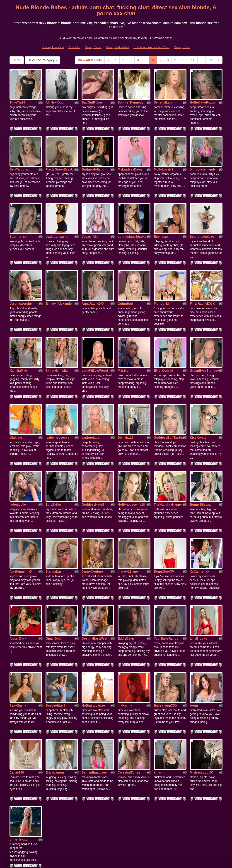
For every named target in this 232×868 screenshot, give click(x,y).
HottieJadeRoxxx (203, 97)
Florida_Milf (163, 280)
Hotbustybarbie (93, 648)
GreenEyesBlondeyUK (207, 341)
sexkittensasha (57, 219)
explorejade (90, 403)
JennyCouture (92, 525)
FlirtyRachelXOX (202, 280)
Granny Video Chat (117, 47)
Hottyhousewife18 (131, 464)
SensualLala (163, 97)
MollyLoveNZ (164, 158)
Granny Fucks (93, 47)
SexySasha (18, 648)
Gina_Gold (54, 586)
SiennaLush (54, 525)
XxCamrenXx (200, 525)
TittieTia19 (17, 97)
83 (210, 60)
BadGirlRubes (92, 97)
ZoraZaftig (53, 464)
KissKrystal (199, 403)
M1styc (123, 341)
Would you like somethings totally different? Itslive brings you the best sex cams (116, 829)
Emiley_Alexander (59, 280)
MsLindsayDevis (130, 158)
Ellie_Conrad (164, 341)
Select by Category (42, 60)
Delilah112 (125, 403)
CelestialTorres (129, 709)
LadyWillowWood (95, 341)
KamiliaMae (18, 341)
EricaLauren (55, 709)
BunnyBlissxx (200, 464)
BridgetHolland (93, 158)
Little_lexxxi (19, 770)
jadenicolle (18, 464)
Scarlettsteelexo (202, 219)
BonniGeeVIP (164, 525)
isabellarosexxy (57, 403)
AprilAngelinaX (21, 525)
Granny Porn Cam (53, 47)
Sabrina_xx (18, 219)
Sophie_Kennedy (130, 97)
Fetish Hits (112, 861)
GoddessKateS (93, 464)
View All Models (90, 60)
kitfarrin (160, 709)
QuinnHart (125, 280)
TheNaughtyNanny (168, 464)
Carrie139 (17, 709)
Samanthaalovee (94, 709)
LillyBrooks (198, 586)
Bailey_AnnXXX (166, 648)
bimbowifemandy (203, 158)
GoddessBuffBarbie (169, 403)
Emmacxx (161, 219)
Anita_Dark (18, 586)
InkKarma (125, 648)
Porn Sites (74, 47)
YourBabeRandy (166, 586)
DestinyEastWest (94, 586)
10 (184, 60)
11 (193, 60)
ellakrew (16, 403)
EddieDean (126, 586)
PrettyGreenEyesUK (61, 158)
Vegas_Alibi (91, 219)
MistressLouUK (202, 709)
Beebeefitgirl (55, 648)
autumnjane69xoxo (132, 219)
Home (17, 60)
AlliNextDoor (55, 97)
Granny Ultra (182, 47)
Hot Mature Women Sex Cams (151, 47)
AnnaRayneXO (93, 280)
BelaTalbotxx (19, 158)
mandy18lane (128, 525)
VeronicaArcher (21, 280)
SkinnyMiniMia (57, 341)
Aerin (194, 648)
